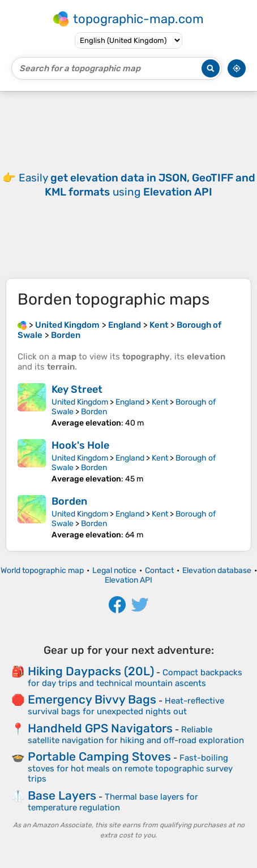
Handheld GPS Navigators (100, 728)
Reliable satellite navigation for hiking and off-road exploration (136, 735)
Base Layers (62, 795)
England (130, 402)
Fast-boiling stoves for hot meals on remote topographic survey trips (130, 768)
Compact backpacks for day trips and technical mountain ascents (135, 678)
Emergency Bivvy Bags (92, 699)
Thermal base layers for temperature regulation (113, 802)
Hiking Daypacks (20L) (91, 671)
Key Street (77, 389)
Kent (160, 402)
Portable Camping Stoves (99, 756)
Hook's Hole (80, 445)
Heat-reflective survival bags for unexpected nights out (126, 706)
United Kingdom (80, 402)
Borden (94, 412)
